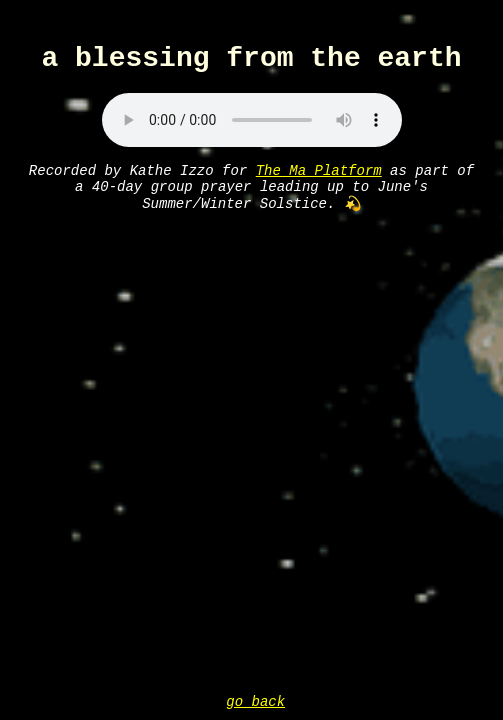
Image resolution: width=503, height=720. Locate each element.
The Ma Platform (319, 179)
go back (255, 700)
